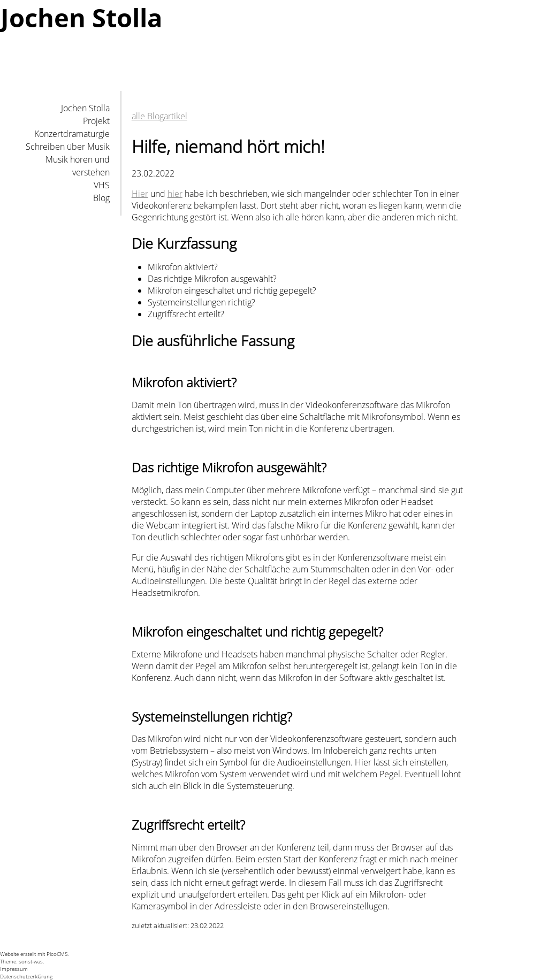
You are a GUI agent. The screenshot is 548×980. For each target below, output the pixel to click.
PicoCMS (57, 954)
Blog (101, 198)
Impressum (14, 969)
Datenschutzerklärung (26, 976)
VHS (102, 185)
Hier (140, 194)
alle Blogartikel (159, 116)
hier (175, 194)
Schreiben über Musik (68, 147)
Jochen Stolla (85, 108)
